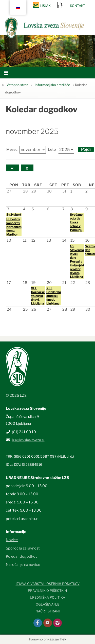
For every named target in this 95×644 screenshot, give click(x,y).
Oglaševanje (48, 604)
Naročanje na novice (23, 565)
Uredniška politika (48, 597)
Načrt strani (48, 611)
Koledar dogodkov (22, 556)
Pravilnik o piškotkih (48, 591)
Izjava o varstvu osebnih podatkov (48, 584)
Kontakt (78, 6)
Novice (12, 540)
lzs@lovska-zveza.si (28, 440)
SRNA (60, 5)
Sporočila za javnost (23, 548)
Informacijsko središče (52, 85)
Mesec (12, 150)
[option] (48, 51)
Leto (52, 150)
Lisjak (45, 6)
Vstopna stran (17, 85)
